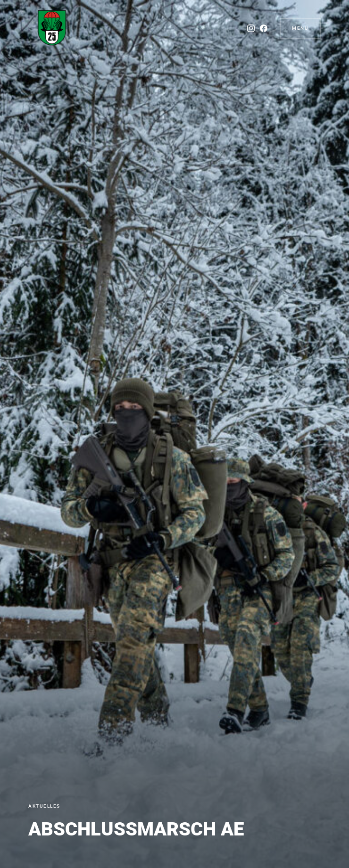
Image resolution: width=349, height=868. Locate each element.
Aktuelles (44, 806)
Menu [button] (300, 28)
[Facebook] (261, 28)
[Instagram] (248, 28)
